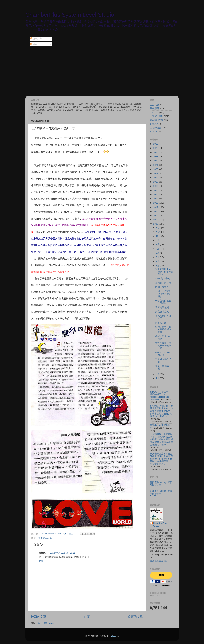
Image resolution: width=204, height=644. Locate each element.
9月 (158, 240)
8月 (158, 244)
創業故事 (154, 124)
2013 (156, 199)
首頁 (87, 617)
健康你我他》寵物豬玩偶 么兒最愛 (164, 329)
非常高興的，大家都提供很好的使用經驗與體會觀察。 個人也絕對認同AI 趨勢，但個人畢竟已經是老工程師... (162, 440)
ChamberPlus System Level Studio (70, 15)
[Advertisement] (102, 72)
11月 (159, 232)
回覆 (41, 561)
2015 (156, 190)
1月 (158, 378)
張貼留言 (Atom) (46, 623)
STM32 (154, 132)
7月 (158, 249)
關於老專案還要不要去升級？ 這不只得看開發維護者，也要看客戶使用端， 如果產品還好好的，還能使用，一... (162, 459)
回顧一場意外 (162, 287)
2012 (156, 203)
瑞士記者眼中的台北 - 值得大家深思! (164, 272)
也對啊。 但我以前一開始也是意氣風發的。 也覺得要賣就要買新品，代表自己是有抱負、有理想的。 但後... (162, 411)
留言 (34, 44)
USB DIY (154, 112)
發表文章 (36, 39)
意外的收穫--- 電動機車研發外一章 (163, 346)
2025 (156, 148)
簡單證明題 (161, 323)
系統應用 (154, 108)
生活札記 (154, 105)
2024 (156, 152)
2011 (156, 207)
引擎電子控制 (157, 116)
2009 (156, 215)
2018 (156, 178)
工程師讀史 (156, 128)
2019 (156, 173)
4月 (158, 261)
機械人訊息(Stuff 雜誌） (163, 338)
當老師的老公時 (163, 283)
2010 (156, 211)
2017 (156, 182)
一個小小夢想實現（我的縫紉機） (163, 294)
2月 (158, 374)
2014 (156, 194)
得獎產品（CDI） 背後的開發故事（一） (161, 484)
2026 (156, 144)
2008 (156, 220)
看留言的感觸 (162, 308)
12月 (159, 228)
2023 (156, 157)
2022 (156, 161)
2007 (156, 224)
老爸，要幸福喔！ (162, 367)
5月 (158, 257)
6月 (158, 253)
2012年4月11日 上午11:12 (63, 553)
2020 (156, 169)
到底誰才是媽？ (163, 312)
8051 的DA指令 (163, 279)
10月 (159, 236)
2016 (156, 186)
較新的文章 (39, 617)
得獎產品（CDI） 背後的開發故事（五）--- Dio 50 (161, 494)
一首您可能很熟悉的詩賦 (163, 302)
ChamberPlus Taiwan (160, 525)
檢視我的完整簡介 (159, 561)
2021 (156, 165)
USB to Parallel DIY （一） (163, 354)
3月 (158, 266)
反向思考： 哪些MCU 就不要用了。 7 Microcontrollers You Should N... (161, 396)
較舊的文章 (135, 617)
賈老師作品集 (45, 538)
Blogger (115, 636)
